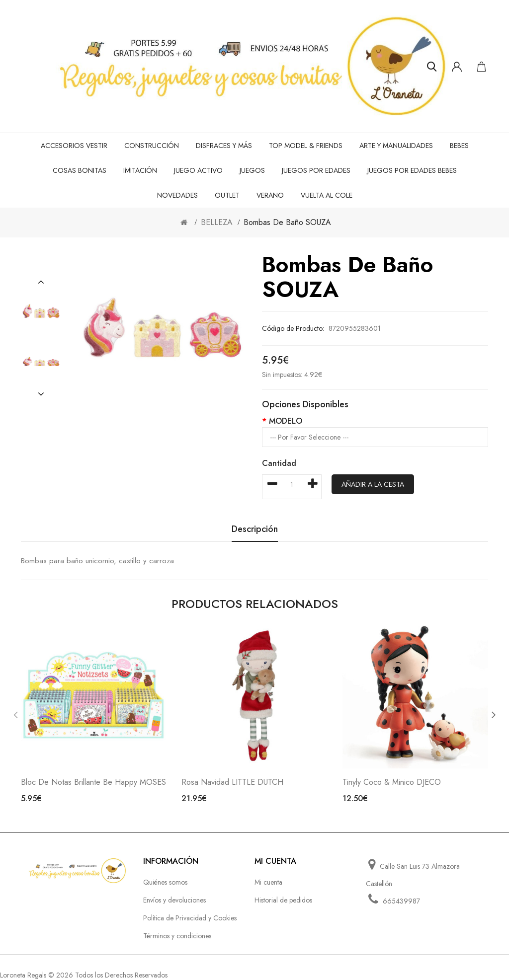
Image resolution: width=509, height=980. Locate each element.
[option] (41, 313)
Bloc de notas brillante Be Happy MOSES (93, 782)
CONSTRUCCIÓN (152, 146)
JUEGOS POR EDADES (316, 170)
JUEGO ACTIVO (198, 170)
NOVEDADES (177, 195)
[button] (41, 282)
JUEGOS (252, 170)
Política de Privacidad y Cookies (190, 918)
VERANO (270, 195)
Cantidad (279, 463)
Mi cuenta (268, 882)
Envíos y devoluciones (174, 900)
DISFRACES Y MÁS (224, 146)
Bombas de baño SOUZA (287, 222)
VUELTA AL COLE (327, 195)
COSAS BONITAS (80, 170)
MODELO (286, 421)
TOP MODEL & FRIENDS (306, 146)
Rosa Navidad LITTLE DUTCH (232, 782)
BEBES (459, 146)
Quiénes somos (165, 882)
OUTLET (227, 195)
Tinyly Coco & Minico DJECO (392, 782)
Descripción (255, 530)
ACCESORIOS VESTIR (74, 146)
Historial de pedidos (283, 900)
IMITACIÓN (140, 170)
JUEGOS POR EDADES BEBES (412, 170)
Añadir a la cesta (373, 484)
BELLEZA (217, 222)
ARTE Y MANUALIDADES (396, 146)
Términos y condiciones (177, 936)
